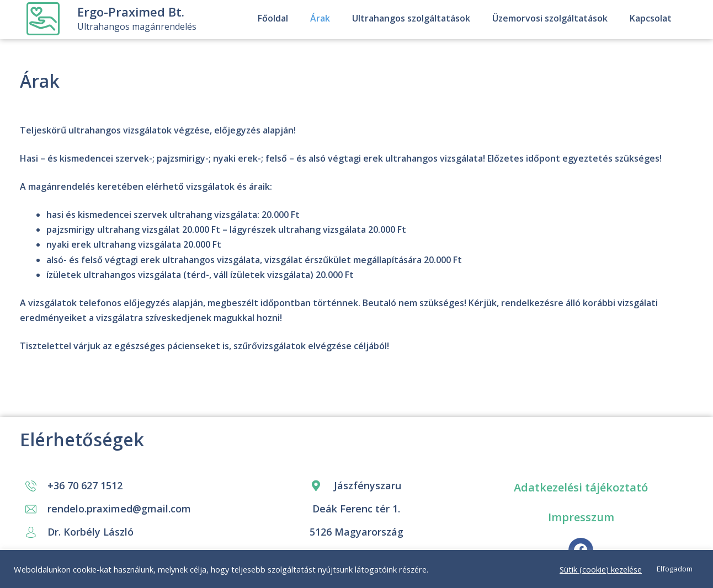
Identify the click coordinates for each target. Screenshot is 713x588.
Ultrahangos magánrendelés (137, 26)
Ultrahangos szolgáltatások (411, 18)
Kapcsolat (651, 18)
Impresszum (581, 517)
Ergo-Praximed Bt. (131, 12)
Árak (320, 18)
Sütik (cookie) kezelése (601, 569)
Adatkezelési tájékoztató (581, 487)
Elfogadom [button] (675, 569)
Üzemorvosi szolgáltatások (550, 18)
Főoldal (273, 18)
